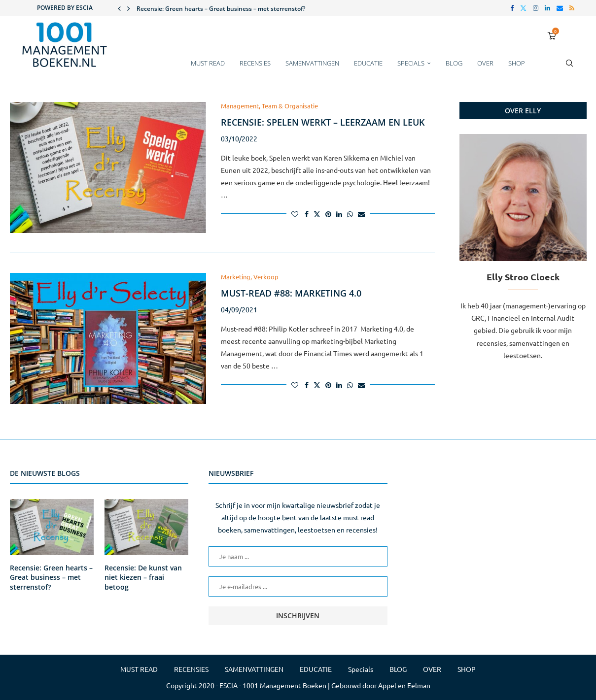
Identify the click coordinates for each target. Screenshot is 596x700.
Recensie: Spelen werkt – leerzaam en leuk (323, 122)
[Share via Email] (361, 214)
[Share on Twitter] (317, 214)
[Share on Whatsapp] (350, 214)
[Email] (560, 8)
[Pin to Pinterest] (328, 214)
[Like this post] (295, 214)
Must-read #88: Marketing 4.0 (291, 293)
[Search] (569, 68)
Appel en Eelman (404, 685)
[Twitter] (523, 8)
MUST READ (208, 63)
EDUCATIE (368, 63)
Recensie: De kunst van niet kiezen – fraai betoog (143, 577)
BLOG (454, 63)
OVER (485, 63)
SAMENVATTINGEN (312, 63)
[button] (119, 8)
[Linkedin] (547, 8)
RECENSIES (255, 63)
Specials (411, 63)
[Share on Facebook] (307, 214)
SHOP (517, 63)
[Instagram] (536, 8)
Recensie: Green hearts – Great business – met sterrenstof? (221, 9)
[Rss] (572, 8)
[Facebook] (512, 8)
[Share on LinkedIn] (339, 214)
